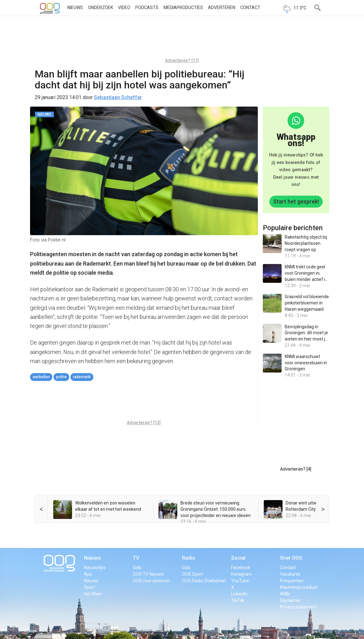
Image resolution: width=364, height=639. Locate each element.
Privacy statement (298, 607)
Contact (250, 8)
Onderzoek (101, 8)
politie (61, 377)
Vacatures (290, 574)
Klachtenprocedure (299, 587)
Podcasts (147, 8)
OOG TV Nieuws (148, 574)
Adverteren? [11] (182, 61)
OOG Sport (192, 574)
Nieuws (75, 8)
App (88, 574)
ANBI (285, 594)
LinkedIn (239, 594)
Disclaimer (290, 600)
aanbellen (41, 377)
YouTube (240, 581)
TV (136, 558)
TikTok (238, 600)
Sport (89, 587)
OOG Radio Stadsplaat (204, 581)
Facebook (241, 568)
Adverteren (222, 8)
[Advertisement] (182, 39)
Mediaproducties (183, 8)
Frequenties (292, 581)
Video (124, 8)
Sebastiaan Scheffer (118, 97)
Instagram (241, 574)
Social (238, 558)
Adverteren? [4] (296, 469)
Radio (189, 558)
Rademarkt (82, 377)
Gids (137, 568)
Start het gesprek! (296, 201)
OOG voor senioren (151, 581)
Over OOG (291, 558)
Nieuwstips (95, 568)
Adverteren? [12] (144, 423)
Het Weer (93, 594)
